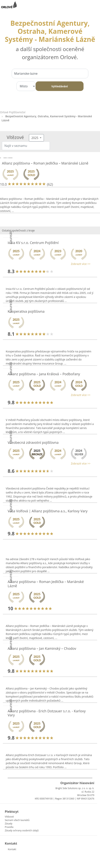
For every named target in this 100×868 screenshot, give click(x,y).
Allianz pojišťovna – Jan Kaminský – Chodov (42, 648)
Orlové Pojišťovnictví (13, 112)
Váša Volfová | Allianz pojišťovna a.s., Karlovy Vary (48, 511)
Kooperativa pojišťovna (26, 311)
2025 (35, 138)
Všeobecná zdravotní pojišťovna (33, 442)
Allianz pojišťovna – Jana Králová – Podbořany (44, 374)
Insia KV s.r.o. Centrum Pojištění (33, 243)
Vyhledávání (60, 86)
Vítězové (9, 817)
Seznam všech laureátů (17, 820)
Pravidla (9, 827)
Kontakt (12, 849)
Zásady (9, 824)
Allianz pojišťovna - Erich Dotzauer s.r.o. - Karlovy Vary (47, 713)
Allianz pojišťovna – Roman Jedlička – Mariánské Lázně (45, 163)
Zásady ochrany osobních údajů (22, 830)
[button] (48, 264)
